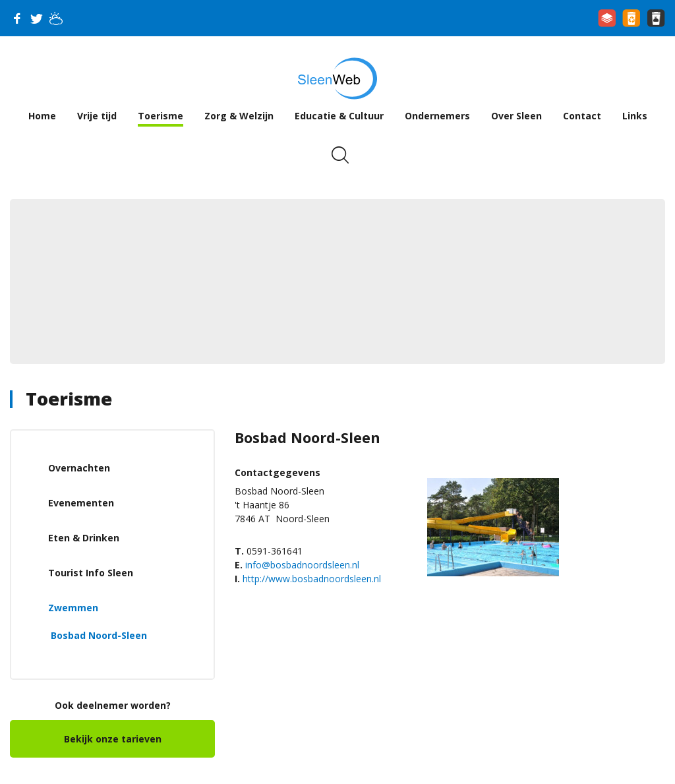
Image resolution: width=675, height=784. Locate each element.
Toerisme (161, 116)
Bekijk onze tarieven (113, 739)
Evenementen (81, 503)
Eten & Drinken (84, 538)
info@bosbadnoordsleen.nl (302, 565)
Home (42, 116)
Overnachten (79, 468)
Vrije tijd (97, 116)
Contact (582, 116)
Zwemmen (73, 608)
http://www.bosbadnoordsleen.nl (312, 579)
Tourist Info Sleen (91, 573)
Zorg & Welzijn (239, 116)
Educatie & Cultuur (339, 116)
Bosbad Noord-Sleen (99, 635)
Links (635, 116)
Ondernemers (437, 116)
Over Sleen (516, 116)
